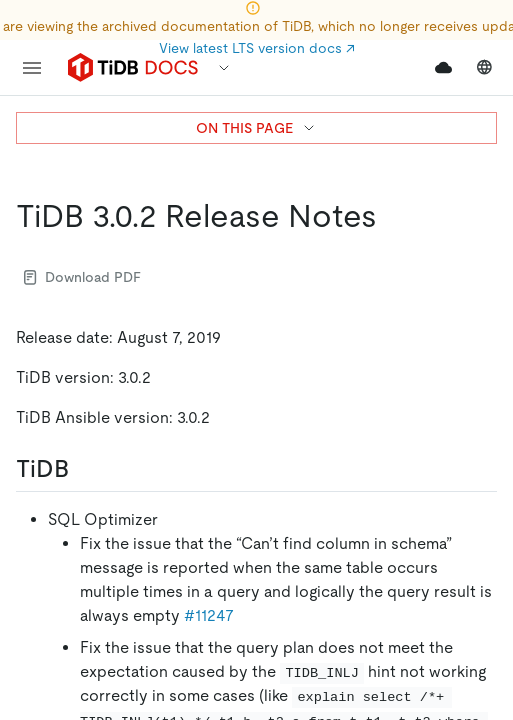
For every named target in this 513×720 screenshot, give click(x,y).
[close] (474, 565)
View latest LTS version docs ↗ (257, 48)
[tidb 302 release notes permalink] (393, 216)
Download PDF (82, 277)
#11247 (209, 615)
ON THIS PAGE (256, 128)
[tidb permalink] (85, 469)
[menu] (32, 68)
